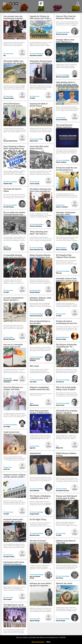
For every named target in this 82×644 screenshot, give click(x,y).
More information (38, 642)
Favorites (12, 10)
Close (48, 642)
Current (5, 10)
